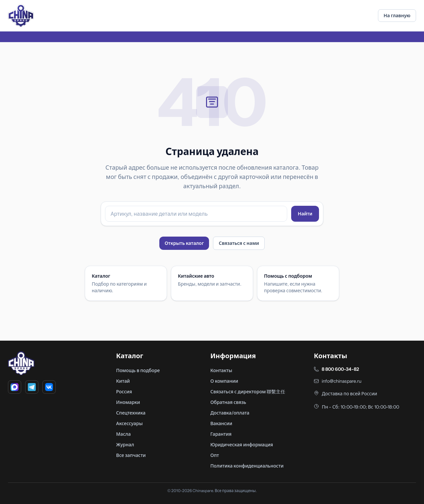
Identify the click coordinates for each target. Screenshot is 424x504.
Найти (305, 214)
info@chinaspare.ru (342, 381)
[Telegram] (32, 387)
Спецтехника (131, 413)
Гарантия (221, 434)
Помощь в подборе (138, 370)
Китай (123, 381)
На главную (397, 16)
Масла (124, 434)
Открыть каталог (184, 243)
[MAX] (15, 387)
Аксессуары (130, 423)
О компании (224, 381)
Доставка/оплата (230, 413)
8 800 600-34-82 (340, 369)
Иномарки (128, 402)
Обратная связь (228, 402)
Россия (124, 392)
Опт (215, 455)
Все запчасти (131, 455)
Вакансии (221, 423)
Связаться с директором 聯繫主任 (248, 392)
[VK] (49, 387)
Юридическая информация (242, 445)
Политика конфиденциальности (247, 466)
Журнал (125, 445)
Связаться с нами (239, 243)
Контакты (221, 370)
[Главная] (21, 16)
